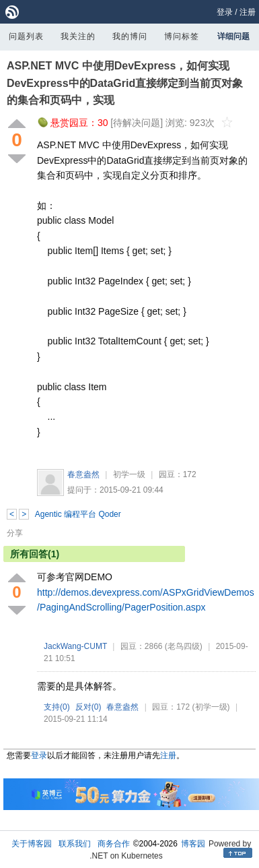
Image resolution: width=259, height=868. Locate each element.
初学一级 (129, 474)
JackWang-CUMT (75, 646)
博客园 (193, 844)
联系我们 (75, 844)
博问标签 (182, 36)
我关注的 (78, 36)
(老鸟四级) (184, 646)
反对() (88, 707)
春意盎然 (83, 474)
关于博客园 (32, 844)
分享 (15, 533)
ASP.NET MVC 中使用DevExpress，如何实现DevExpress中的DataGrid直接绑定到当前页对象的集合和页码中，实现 (125, 83)
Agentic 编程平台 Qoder (78, 514)
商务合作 (114, 844)
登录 (225, 12)
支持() (57, 707)
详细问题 (233, 36)
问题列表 (26, 36)
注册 (248, 12)
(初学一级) (211, 707)
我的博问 (130, 36)
